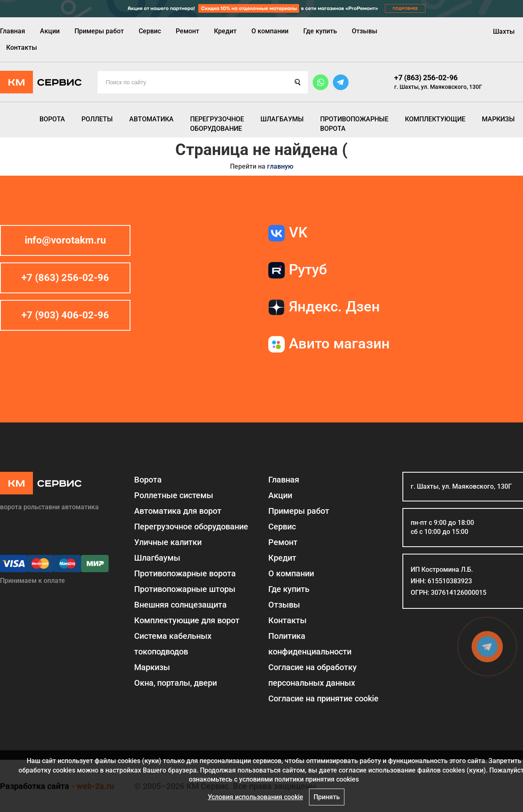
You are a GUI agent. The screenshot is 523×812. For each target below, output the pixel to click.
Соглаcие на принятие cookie (323, 698)
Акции (50, 31)
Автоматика (151, 119)
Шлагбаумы (282, 119)
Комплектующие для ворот (187, 620)
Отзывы (365, 31)
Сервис (150, 31)
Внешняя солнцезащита (180, 605)
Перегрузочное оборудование (217, 124)
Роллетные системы (174, 495)
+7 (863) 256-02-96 (426, 78)
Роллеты (97, 119)
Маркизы (498, 119)
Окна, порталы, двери (175, 683)
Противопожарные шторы (185, 589)
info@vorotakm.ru (65, 240)
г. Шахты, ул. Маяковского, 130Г (438, 87)
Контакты (22, 48)
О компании (270, 31)
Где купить (320, 31)
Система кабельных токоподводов (173, 644)
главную (280, 166)
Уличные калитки (168, 542)
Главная (13, 31)
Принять (327, 797)
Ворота (52, 119)
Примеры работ (99, 31)
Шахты (504, 31)
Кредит (225, 31)
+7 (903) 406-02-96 (65, 315)
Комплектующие (435, 119)
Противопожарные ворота (354, 124)
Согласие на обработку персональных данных (313, 675)
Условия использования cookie (256, 797)
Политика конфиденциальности (310, 644)
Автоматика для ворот (178, 511)
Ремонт (187, 31)
